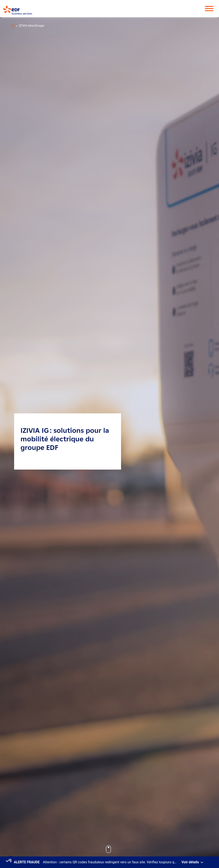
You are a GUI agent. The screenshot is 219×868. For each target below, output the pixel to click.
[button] (9, 861)
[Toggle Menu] (211, 9)
